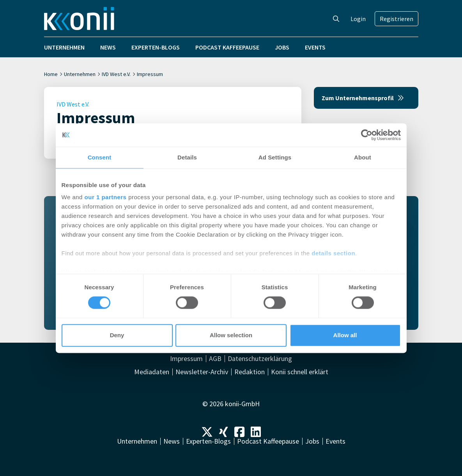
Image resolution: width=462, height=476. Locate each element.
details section (333, 253)
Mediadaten (152, 372)
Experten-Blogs (156, 47)
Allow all (345, 335)
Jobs (282, 47)
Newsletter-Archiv (202, 372)
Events (315, 47)
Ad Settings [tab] (275, 157)
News (108, 47)
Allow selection (231, 335)
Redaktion (250, 372)
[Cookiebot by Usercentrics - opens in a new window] (367, 135)
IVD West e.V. (116, 74)
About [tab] (363, 157)
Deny (117, 335)
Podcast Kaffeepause (227, 47)
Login (358, 19)
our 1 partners (106, 197)
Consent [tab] (100, 157)
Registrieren (397, 19)
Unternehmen (64, 47)
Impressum (186, 359)
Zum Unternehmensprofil (363, 98)
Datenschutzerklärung (260, 359)
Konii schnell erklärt (300, 372)
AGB (215, 359)
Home (51, 74)
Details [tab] (187, 157)
